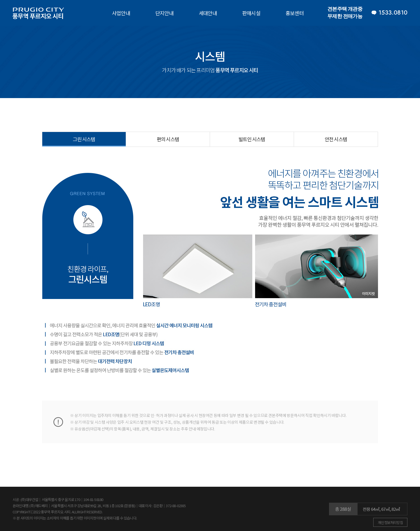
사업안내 (121, 13)
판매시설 (251, 13)
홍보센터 (295, 13)
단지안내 (165, 13)
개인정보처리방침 (390, 522)
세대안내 (208, 13)
